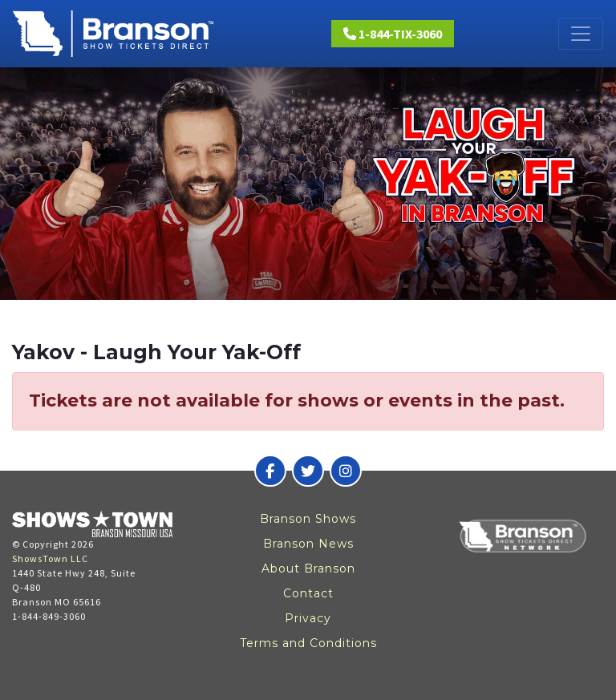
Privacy (308, 618)
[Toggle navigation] (581, 34)
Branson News (308, 544)
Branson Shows (308, 519)
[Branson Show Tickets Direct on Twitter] (308, 471)
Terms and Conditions (308, 643)
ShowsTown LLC (50, 558)
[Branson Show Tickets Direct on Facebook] (270, 471)
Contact (308, 593)
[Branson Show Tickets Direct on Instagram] (346, 471)
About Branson (308, 568)
